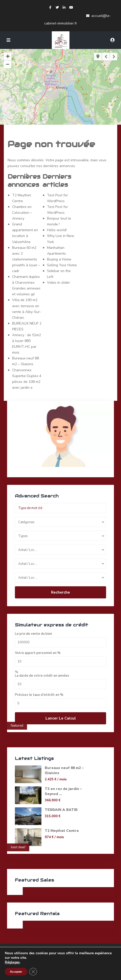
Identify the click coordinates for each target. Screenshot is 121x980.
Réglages (12, 962)
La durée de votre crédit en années (42, 676)
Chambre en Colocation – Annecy (22, 213)
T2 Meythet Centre (62, 831)
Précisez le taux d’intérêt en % (39, 695)
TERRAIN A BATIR (61, 810)
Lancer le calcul (61, 718)
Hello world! (57, 230)
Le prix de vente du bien (33, 634)
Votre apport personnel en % (38, 653)
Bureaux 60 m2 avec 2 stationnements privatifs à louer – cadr (26, 259)
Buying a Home (59, 259)
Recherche (60, 592)
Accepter (16, 972)
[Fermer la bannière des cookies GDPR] (33, 972)
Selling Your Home (62, 265)
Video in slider (58, 283)
